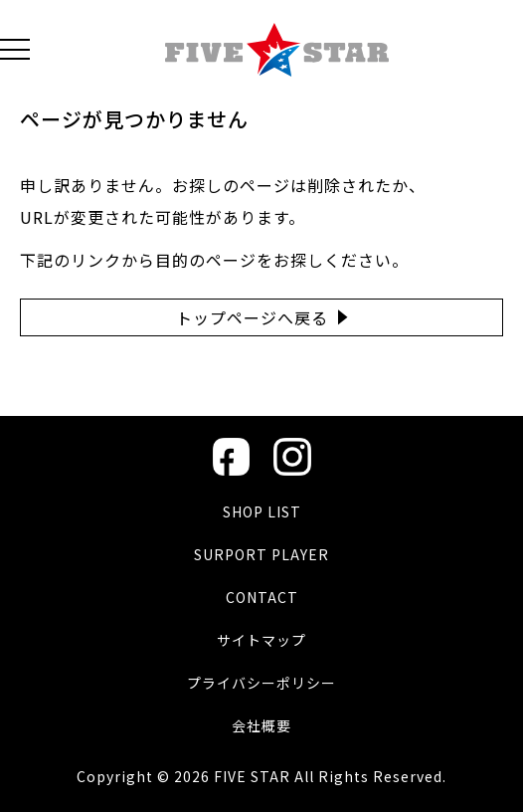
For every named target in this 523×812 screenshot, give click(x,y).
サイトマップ (261, 640)
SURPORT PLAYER (261, 554)
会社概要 (261, 725)
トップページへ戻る (252, 317)
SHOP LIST (262, 511)
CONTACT (262, 597)
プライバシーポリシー (261, 683)
